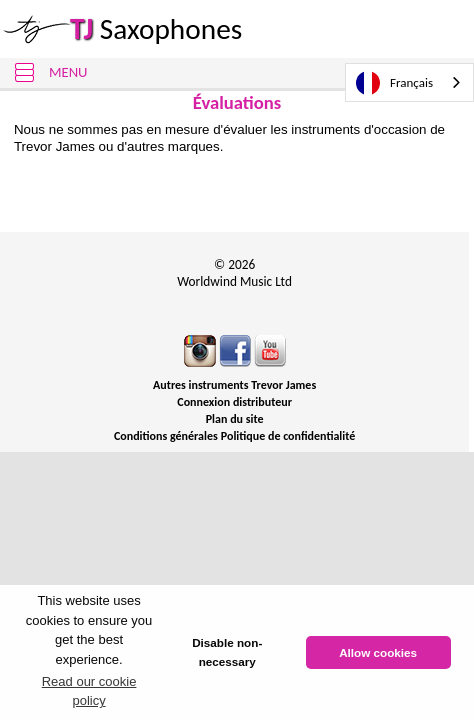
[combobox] (409, 82)
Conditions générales (166, 436)
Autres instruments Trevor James (234, 385)
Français (394, 83)
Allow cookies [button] (378, 652)
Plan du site (235, 419)
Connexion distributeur (234, 402)
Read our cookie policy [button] (89, 691)
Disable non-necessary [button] (227, 652)
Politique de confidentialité (288, 436)
